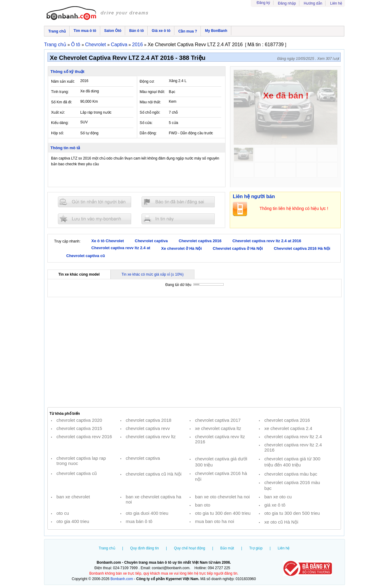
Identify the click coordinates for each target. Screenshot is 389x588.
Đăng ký (263, 3)
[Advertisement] (194, 352)
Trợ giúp (256, 548)
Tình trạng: (60, 92)
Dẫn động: (148, 133)
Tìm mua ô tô (85, 31)
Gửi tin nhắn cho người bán (95, 202)
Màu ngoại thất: (152, 92)
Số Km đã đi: (62, 102)
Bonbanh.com (122, 579)
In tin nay (178, 219)
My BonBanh (216, 31)
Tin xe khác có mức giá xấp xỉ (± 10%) (153, 274)
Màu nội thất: (150, 102)
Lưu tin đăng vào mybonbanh (95, 219)
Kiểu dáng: (60, 123)
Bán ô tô (136, 31)
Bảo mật (227, 548)
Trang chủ (57, 31)
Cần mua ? (188, 31)
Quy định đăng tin (144, 548)
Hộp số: (57, 133)
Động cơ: (147, 81)
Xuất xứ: (58, 112)
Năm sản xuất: (63, 81)
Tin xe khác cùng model (79, 274)
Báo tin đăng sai (178, 202)
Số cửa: (146, 123)
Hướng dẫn (313, 3)
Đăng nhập (287, 3)
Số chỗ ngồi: (150, 112)
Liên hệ (336, 3)
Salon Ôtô (113, 31)
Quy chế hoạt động (190, 548)
